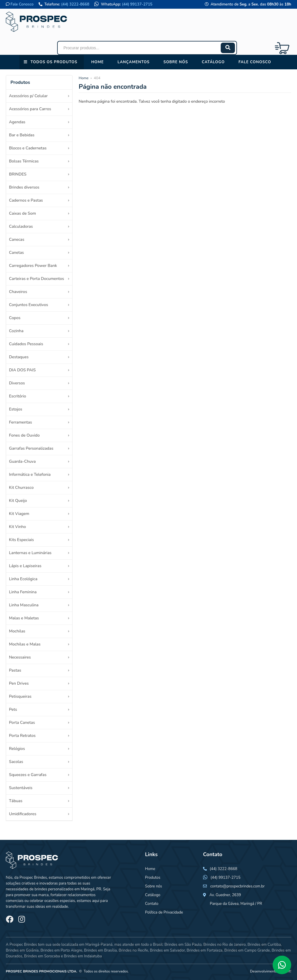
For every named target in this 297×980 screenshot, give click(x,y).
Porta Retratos (22, 736)
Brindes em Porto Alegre (61, 950)
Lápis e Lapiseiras (25, 566)
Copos (15, 318)
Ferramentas (20, 422)
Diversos (17, 383)
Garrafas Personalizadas (31, 448)
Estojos (16, 409)
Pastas (15, 670)
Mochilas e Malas (25, 644)
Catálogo (213, 62)
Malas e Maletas (24, 618)
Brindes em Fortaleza (205, 950)
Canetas (16, 253)
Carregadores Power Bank (33, 266)
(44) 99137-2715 (137, 4)
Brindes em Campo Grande (247, 950)
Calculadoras (21, 226)
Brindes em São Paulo (183, 945)
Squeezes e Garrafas (28, 775)
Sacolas (16, 762)
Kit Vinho (17, 527)
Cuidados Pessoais (26, 344)
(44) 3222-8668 (75, 4)
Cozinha (16, 331)
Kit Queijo (18, 501)
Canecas (17, 239)
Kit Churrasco (21, 488)
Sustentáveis (21, 788)
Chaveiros (18, 292)
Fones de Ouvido (24, 435)
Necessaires (20, 657)
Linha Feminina (23, 592)
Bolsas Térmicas (24, 161)
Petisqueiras (20, 696)
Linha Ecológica (23, 579)
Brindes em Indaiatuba (83, 956)
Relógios (17, 749)
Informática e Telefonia (30, 474)
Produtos (153, 878)
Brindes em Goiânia (22, 950)
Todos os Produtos (54, 62)
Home (97, 62)
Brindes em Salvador (167, 950)
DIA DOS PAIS (22, 370)
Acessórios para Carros (30, 109)
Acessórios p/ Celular (28, 96)
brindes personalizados (54, 889)
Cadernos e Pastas (26, 200)
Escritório (18, 396)
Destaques (19, 357)
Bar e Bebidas (22, 135)
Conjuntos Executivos (29, 305)
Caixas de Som (22, 213)
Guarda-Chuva (22, 461)
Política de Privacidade (164, 912)
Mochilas (17, 631)
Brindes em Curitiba (264, 945)
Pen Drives (19, 683)
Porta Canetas (22, 723)
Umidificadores (23, 814)
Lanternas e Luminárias (30, 553)
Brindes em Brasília (100, 950)
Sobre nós (176, 62)
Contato (152, 904)
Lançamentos (134, 62)
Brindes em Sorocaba (42, 956)
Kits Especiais (21, 540)
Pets (13, 709)
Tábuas (16, 801)
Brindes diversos (24, 187)
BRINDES (18, 174)
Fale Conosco (22, 4)
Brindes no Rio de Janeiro (224, 945)
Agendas (17, 122)
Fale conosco (255, 62)
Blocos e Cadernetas (28, 148)
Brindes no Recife (133, 950)
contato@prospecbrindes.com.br (238, 886)
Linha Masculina (24, 605)
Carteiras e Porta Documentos (37, 279)
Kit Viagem (19, 514)
